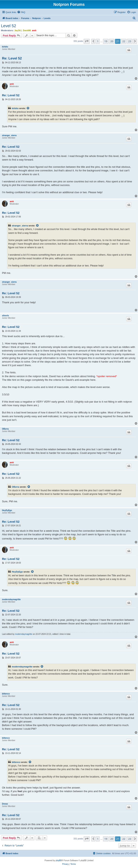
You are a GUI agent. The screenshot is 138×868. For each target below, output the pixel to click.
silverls (5, 316)
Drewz (5, 804)
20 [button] (112, 41)
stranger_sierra (9, 135)
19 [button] (106, 41)
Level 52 (9, 26)
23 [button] (130, 41)
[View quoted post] (28, 108)
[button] (87, 41)
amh (34, 30)
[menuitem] (21, 12)
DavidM (27, 30)
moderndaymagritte (11, 599)
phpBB (59, 860)
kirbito (5, 47)
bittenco (6, 694)
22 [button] (124, 41)
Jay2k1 (18, 30)
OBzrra (5, 429)
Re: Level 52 (12, 58)
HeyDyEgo (7, 510)
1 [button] (98, 41)
